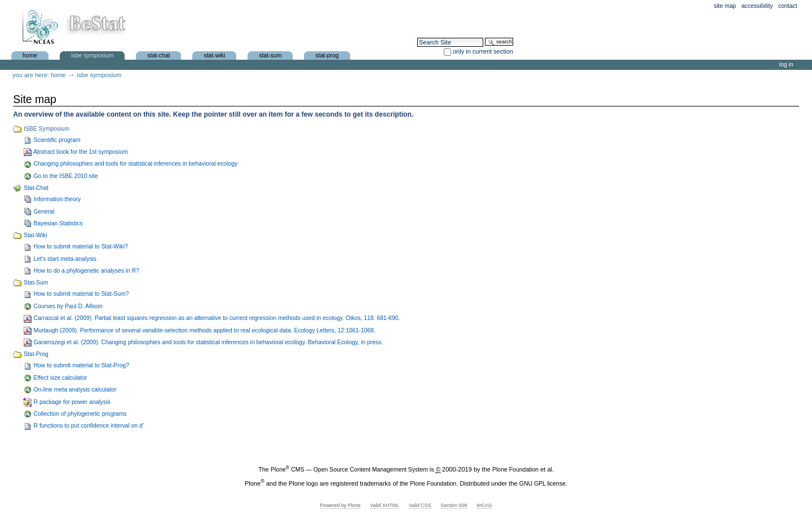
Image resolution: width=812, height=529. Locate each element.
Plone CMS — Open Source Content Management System (349, 470)
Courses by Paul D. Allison (411, 306)
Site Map (725, 6)
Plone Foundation (515, 470)
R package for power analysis (411, 402)
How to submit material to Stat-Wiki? (411, 247)
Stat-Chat (158, 55)
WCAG (484, 505)
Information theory (411, 199)
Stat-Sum (270, 55)
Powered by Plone (340, 505)
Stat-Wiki (214, 55)
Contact (788, 6)
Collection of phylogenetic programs (411, 414)
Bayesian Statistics (411, 224)
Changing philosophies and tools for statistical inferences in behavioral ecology (411, 164)
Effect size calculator (411, 378)
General (411, 212)
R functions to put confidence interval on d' (411, 426)
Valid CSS (420, 505)
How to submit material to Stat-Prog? (411, 366)
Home (30, 55)
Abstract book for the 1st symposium (411, 152)
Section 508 (454, 505)
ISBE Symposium (92, 55)
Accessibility (757, 6)
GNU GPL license (542, 483)
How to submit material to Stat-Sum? (411, 294)
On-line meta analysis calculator (411, 390)
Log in (786, 65)
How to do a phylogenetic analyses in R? (411, 271)
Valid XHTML (385, 505)
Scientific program (411, 140)
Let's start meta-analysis (411, 259)
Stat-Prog (327, 55)
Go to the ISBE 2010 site (411, 176)
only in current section (483, 51)
